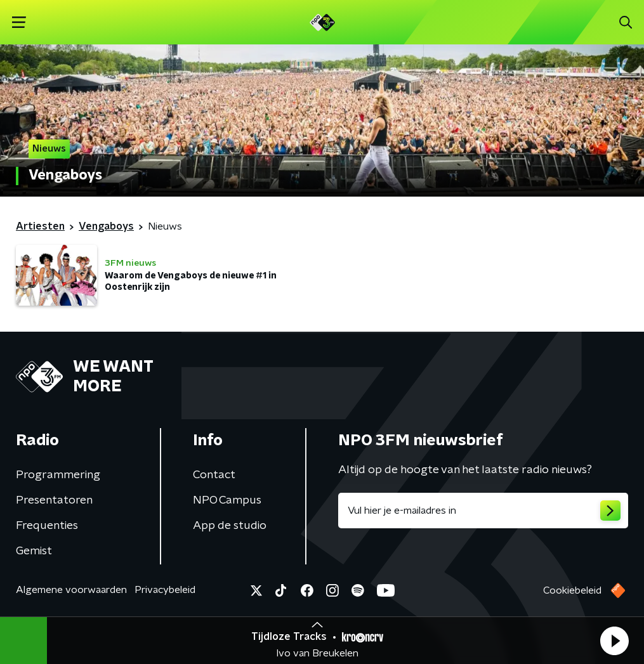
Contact (214, 475)
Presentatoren (54, 500)
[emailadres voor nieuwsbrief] (483, 511)
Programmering (58, 475)
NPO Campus (227, 500)
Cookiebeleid (572, 590)
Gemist (34, 551)
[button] (614, 641)
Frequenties (47, 526)
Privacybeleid (165, 590)
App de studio (230, 526)
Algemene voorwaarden (71, 590)
